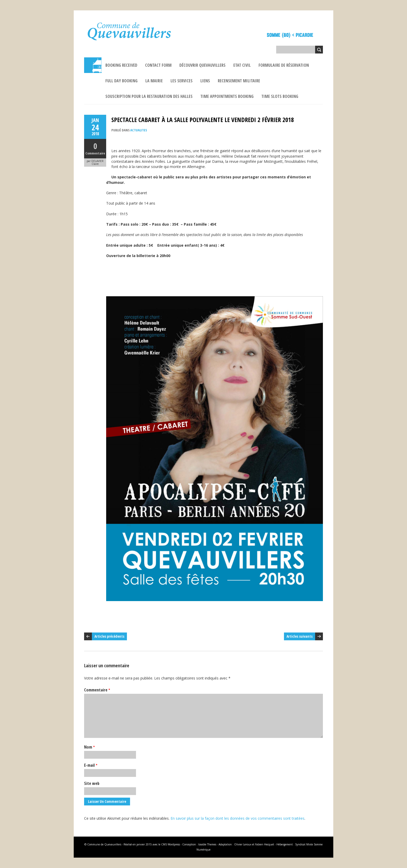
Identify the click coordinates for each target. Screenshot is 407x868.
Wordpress (174, 844)
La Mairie (154, 81)
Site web (92, 783)
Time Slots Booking (280, 96)
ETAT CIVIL (242, 65)
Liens (205, 81)
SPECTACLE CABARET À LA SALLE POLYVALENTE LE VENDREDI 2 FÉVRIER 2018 (203, 120)
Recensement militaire (239, 81)
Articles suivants (300, 636)
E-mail (91, 765)
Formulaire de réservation (284, 65)
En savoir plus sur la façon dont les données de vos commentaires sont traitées (238, 818)
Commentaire (95, 153)
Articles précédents (109, 636)
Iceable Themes (207, 844)
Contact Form (158, 65)
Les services (182, 81)
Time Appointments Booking (227, 96)
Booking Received (121, 65)
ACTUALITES (139, 130)
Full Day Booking (121, 81)
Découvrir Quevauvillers (202, 65)
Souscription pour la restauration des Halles (149, 96)
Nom (89, 747)
